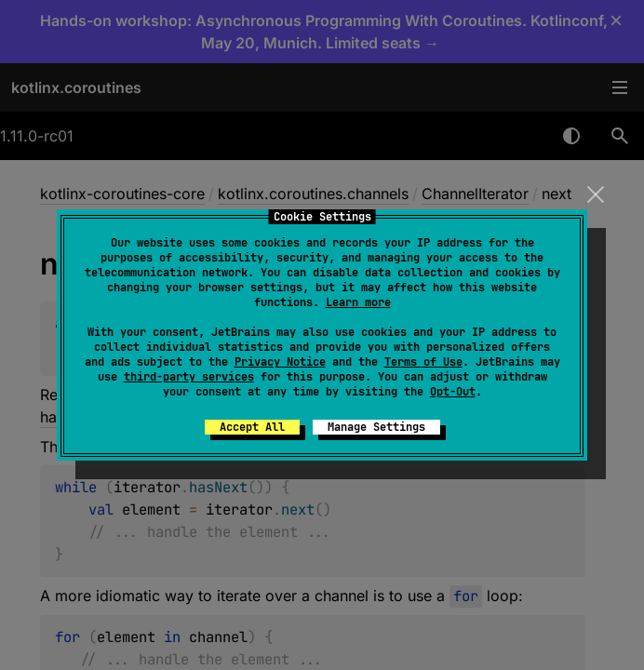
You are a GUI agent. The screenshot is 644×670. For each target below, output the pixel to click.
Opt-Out (453, 392)
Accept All (252, 427)
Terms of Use (423, 362)
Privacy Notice (280, 362)
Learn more (358, 302)
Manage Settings (376, 427)
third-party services (189, 377)
